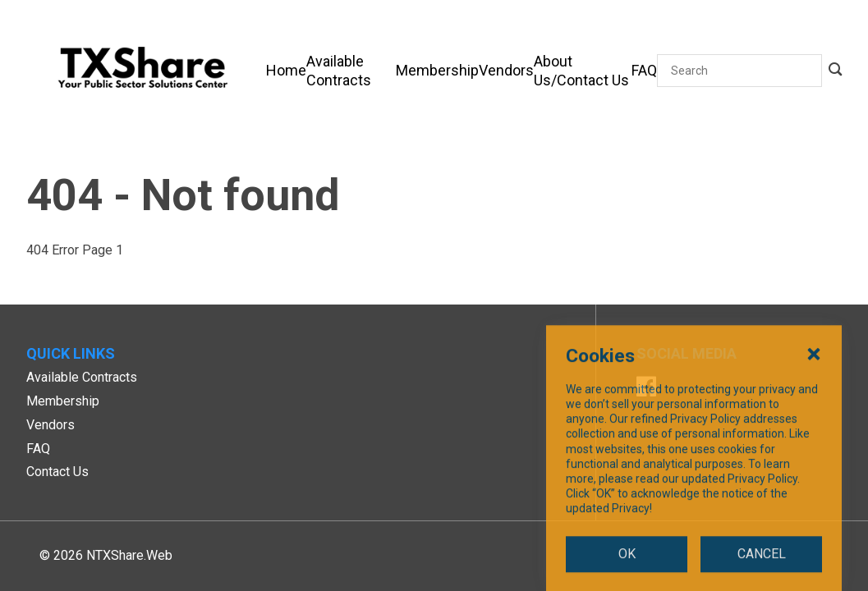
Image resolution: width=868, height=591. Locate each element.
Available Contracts (82, 377)
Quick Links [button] (71, 353)
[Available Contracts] (351, 71)
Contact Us (57, 472)
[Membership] (437, 71)
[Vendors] (506, 71)
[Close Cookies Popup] (814, 429)
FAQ (38, 449)
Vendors (51, 425)
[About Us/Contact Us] (583, 71)
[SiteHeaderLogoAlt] (143, 71)
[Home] (286, 71)
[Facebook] (646, 389)
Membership (63, 401)
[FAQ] (644, 71)
